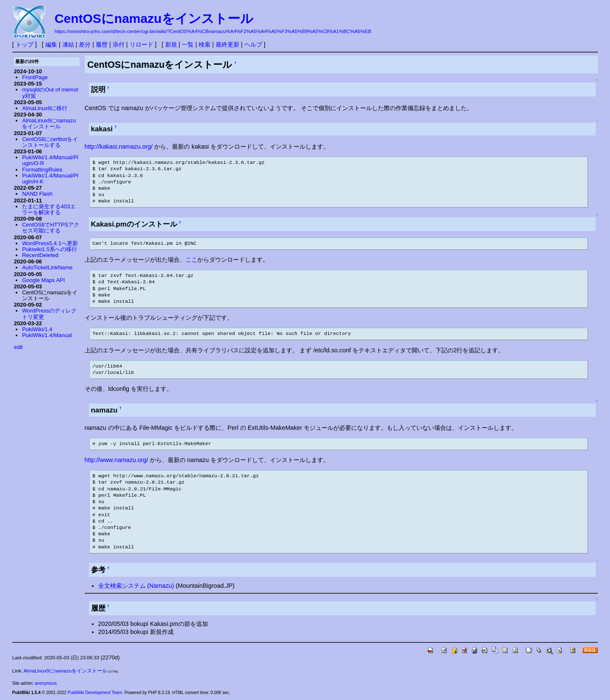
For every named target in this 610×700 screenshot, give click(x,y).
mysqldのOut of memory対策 (50, 93)
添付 (119, 44)
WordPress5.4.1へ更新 (50, 243)
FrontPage (35, 77)
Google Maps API (43, 280)
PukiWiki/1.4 (37, 329)
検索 (205, 44)
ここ (191, 260)
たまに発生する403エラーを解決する (49, 209)
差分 (85, 44)
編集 (51, 44)
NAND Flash (37, 194)
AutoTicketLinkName (47, 267)
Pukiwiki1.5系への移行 (50, 249)
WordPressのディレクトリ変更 (49, 314)
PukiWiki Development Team (95, 693)
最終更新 (227, 44)
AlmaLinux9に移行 (45, 108)
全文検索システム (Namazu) (136, 586)
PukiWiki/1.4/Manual (47, 335)
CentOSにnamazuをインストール (154, 18)
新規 (171, 44)
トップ (25, 44)
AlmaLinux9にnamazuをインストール (49, 123)
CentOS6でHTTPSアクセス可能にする (51, 228)
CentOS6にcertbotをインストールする (50, 142)
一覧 (188, 44)
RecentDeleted (40, 255)
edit (18, 347)
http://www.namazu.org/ (116, 460)
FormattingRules (42, 170)
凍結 (68, 44)
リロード (141, 44)
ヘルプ (253, 44)
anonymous (46, 683)
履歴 (102, 44)
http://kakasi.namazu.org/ (119, 147)
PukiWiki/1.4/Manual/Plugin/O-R (50, 160)
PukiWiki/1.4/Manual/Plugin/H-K (50, 178)
